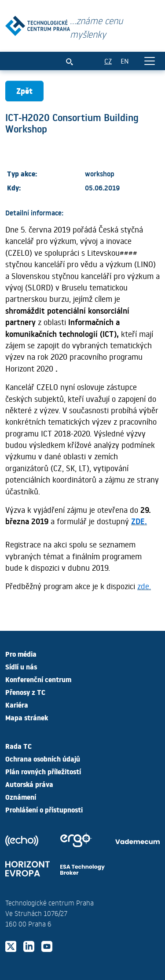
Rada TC (18, 746)
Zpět (24, 91)
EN (125, 61)
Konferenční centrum (38, 679)
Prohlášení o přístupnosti (44, 809)
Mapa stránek (27, 717)
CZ (108, 61)
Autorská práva (29, 784)
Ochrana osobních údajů (43, 758)
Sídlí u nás (21, 666)
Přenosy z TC (25, 692)
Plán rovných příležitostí (43, 771)
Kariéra (17, 705)
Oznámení (21, 797)
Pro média (21, 654)
